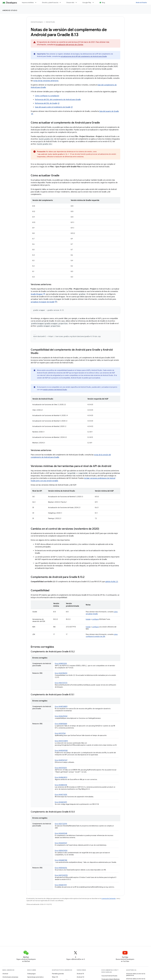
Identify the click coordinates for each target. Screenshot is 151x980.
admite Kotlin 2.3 (112, 582)
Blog (103, 3)
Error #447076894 (61, 741)
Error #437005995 (61, 875)
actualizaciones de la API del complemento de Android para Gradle (84, 56)
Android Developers (37, 22)
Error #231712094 (61, 824)
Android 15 (80, 974)
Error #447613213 (61, 768)
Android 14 (80, 977)
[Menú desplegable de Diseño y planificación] (61, 3)
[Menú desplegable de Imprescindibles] (37, 3)
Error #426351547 (61, 843)
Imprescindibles (28, 3)
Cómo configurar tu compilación (47, 96)
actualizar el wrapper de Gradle (43, 302)
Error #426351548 (61, 833)
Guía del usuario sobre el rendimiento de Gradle (53, 107)
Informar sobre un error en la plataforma (136, 974)
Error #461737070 (61, 683)
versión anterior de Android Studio (55, 390)
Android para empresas (10, 977)
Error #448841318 (61, 785)
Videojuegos (31, 974)
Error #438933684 (61, 724)
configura (95, 619)
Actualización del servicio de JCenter (69, 45)
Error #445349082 (61, 751)
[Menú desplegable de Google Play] (94, 3)
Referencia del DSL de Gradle (46, 103)
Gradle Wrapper (37, 294)
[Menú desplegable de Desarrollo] (77, 3)
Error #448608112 (61, 777)
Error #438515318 (61, 664)
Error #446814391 (61, 802)
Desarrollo (70, 3)
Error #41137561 (60, 733)
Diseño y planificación (50, 3)
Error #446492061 (61, 716)
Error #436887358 (61, 860)
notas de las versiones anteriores (46, 81)
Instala (88, 619)
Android (5, 974)
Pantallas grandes (58, 974)
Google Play (87, 3)
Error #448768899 (61, 706)
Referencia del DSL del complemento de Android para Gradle (58, 100)
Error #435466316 (61, 868)
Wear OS (55, 977)
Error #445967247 (61, 760)
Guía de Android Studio (109, 976)
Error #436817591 (61, 885)
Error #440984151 (61, 673)
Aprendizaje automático (35, 977)
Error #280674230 (61, 851)
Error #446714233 (61, 795)
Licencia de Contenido (109, 898)
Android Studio (141, 3)
